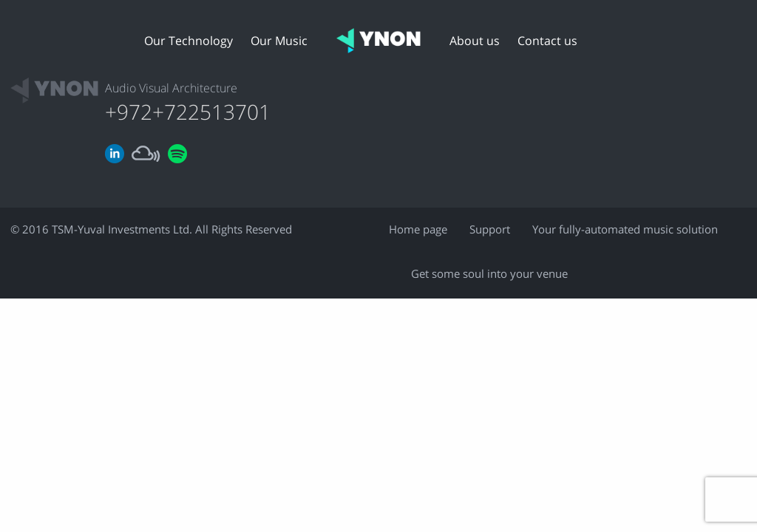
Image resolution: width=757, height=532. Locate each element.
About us (475, 41)
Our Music (279, 41)
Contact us (547, 41)
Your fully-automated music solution (625, 230)
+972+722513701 (188, 113)
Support (490, 230)
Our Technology (189, 41)
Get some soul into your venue (489, 274)
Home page (418, 230)
